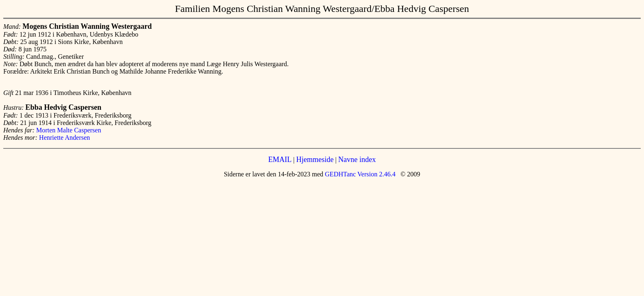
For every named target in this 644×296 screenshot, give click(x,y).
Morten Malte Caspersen (69, 130)
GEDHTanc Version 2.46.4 (359, 174)
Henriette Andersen (64, 138)
